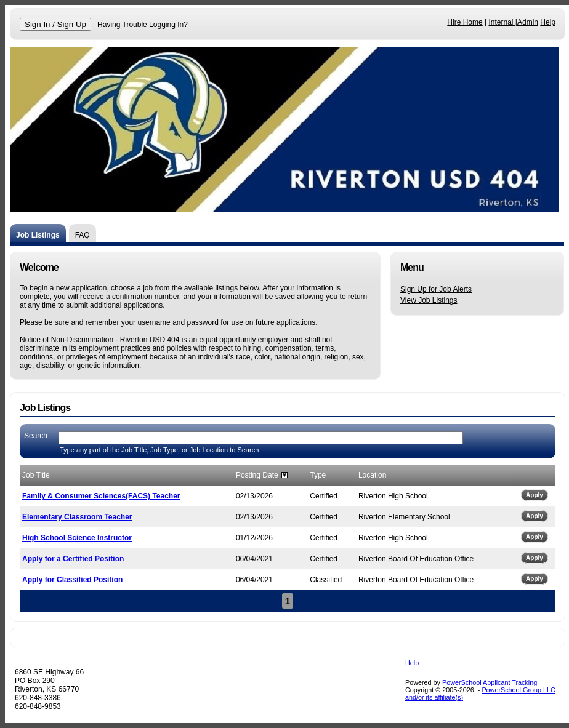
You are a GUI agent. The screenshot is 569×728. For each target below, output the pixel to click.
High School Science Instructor (77, 538)
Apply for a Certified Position (73, 559)
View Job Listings (429, 300)
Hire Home (465, 22)
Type (318, 475)
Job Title (36, 475)
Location (372, 475)
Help (548, 22)
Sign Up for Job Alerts (436, 289)
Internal (502, 22)
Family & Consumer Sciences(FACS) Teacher (101, 496)
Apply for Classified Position (72, 580)
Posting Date (257, 475)
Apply (535, 495)
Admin (528, 22)
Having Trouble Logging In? (143, 25)
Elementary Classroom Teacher (77, 517)
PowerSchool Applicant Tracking (490, 682)
